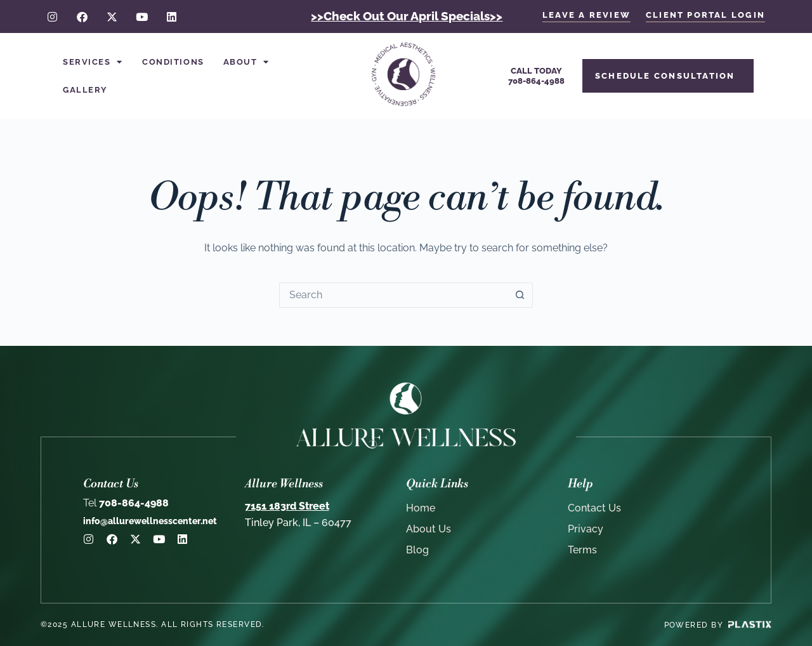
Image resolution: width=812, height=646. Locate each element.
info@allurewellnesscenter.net (150, 521)
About (246, 62)
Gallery (85, 90)
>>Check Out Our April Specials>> (407, 16)
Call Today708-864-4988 (536, 76)
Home (421, 508)
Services (93, 62)
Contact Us (594, 508)
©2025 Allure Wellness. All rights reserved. (153, 624)
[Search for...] (393, 295)
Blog (417, 550)
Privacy (586, 529)
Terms (582, 550)
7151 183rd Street (287, 506)
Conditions (173, 62)
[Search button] (520, 295)
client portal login (705, 15)
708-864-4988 (126, 503)
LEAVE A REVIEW (586, 15)
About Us (429, 529)
